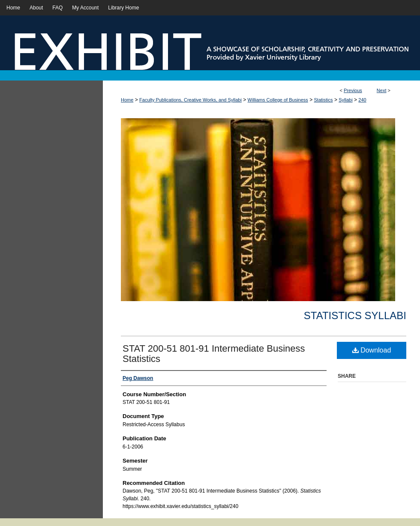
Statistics (324, 100)
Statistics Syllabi (355, 315)
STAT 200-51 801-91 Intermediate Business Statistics (214, 354)
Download (372, 350)
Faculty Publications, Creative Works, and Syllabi (190, 100)
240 (362, 100)
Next (382, 90)
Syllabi (345, 100)
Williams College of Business (278, 100)
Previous (353, 90)
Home (127, 100)
